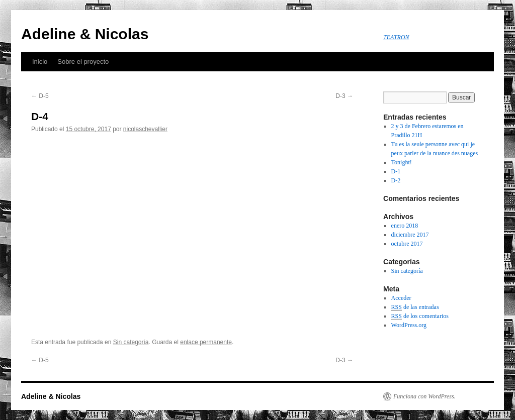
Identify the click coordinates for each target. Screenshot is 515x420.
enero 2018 (405, 226)
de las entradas (415, 307)
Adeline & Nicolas (85, 34)
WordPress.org (409, 325)
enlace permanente (206, 342)
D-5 (40, 96)
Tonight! (402, 162)
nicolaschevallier (145, 129)
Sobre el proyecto (83, 62)
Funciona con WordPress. (424, 396)
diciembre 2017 (410, 235)
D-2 (396, 180)
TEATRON (396, 37)
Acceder (401, 298)
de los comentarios (420, 316)
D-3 (344, 96)
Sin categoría (131, 342)
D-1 (396, 171)
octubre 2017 (407, 244)
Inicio (40, 62)
